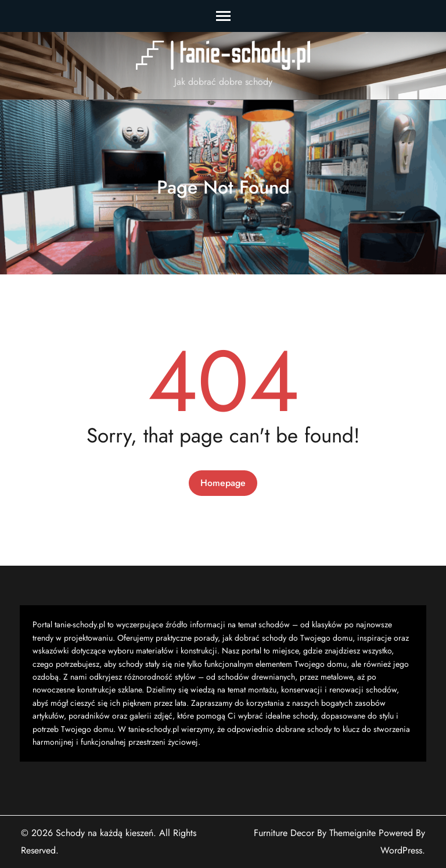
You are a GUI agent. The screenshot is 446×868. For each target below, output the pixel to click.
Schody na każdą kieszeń (105, 833)
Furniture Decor (284, 833)
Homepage (223, 483)
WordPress (401, 850)
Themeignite (353, 833)
